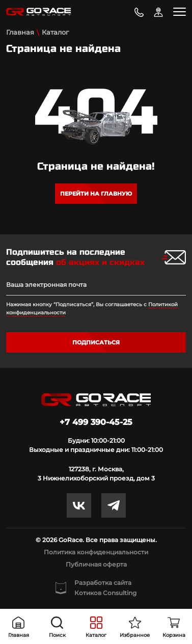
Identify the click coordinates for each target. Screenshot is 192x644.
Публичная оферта (96, 564)
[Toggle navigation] (180, 12)
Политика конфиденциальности (96, 552)
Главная (20, 32)
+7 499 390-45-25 (96, 422)
